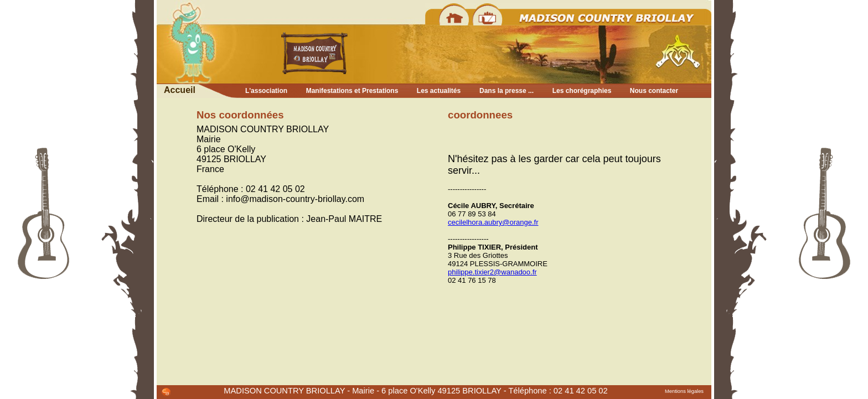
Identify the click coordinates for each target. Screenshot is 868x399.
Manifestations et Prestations (352, 91)
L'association (266, 91)
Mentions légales (684, 391)
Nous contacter (654, 91)
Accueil (180, 90)
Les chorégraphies (582, 91)
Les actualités (439, 91)
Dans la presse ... (507, 91)
